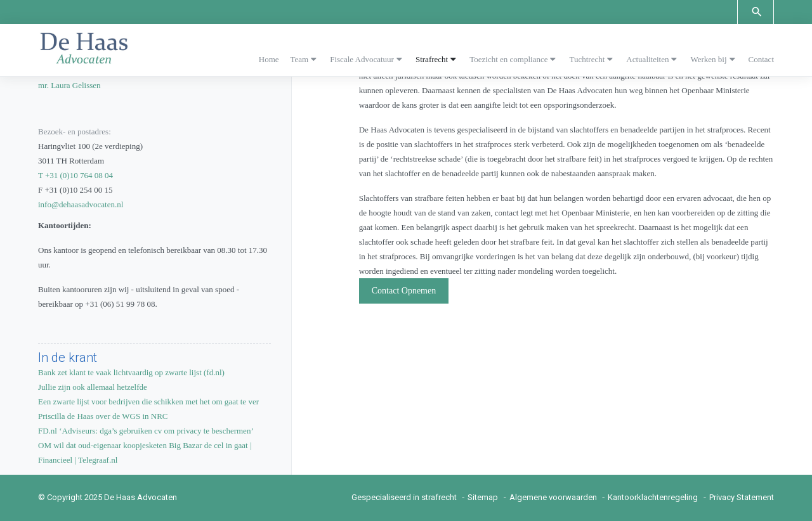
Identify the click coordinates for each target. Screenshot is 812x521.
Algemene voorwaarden (553, 497)
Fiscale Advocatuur (362, 59)
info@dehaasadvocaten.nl (81, 204)
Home (269, 59)
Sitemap (483, 497)
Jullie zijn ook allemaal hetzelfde (93, 387)
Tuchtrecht (587, 59)
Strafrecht (432, 59)
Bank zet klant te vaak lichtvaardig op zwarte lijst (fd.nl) (131, 372)
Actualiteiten (647, 59)
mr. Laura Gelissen (69, 85)
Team (300, 59)
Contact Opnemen (404, 291)
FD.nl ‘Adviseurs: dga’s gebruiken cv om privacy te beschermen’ (146, 431)
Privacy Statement (742, 497)
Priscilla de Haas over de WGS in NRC (103, 416)
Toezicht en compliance (508, 59)
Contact (761, 59)
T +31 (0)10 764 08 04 (75, 175)
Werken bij (708, 59)
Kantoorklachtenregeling (653, 497)
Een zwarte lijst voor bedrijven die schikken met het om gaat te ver (148, 402)
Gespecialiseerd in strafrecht (404, 497)
